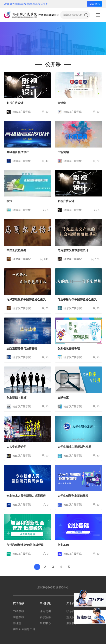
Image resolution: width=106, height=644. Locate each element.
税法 (9, 201)
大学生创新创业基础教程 (73, 496)
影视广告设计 (15, 103)
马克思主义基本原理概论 (73, 250)
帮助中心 (45, 623)
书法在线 (19, 611)
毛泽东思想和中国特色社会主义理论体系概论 (34, 299)
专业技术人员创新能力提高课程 (26, 496)
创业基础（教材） (18, 398)
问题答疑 (94, 4)
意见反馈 (72, 617)
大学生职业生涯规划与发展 (74, 447)
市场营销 (63, 152)
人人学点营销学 (16, 447)
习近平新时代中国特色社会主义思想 (80, 299)
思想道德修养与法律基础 (22, 348)
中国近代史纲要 (16, 250)
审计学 (62, 103)
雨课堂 (17, 623)
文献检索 (63, 398)
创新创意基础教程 (69, 348)
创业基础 (63, 545)
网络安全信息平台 (24, 629)
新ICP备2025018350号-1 (53, 587)
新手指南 (45, 617)
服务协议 (72, 623)
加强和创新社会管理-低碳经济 (25, 545)
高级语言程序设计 (18, 152)
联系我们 (72, 611)
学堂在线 (19, 617)
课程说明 (45, 611)
